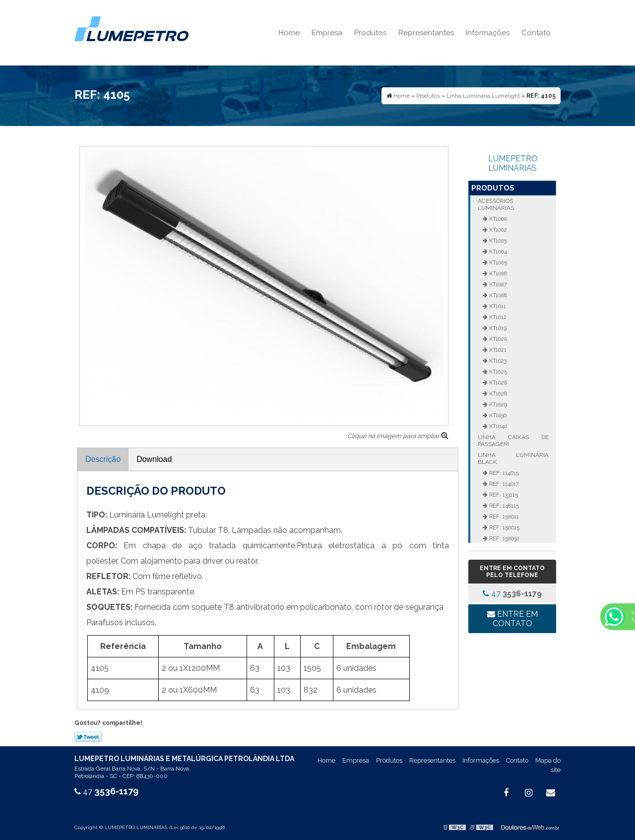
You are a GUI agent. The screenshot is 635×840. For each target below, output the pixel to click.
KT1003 (497, 241)
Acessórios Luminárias (496, 204)
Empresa (327, 33)
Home (289, 33)
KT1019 (497, 328)
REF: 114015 (503, 473)
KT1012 (497, 317)
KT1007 (497, 284)
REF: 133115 (503, 495)
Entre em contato (512, 619)
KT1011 (497, 306)
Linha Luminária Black (513, 458)
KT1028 (497, 393)
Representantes (426, 33)
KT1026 (497, 383)
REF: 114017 (503, 484)
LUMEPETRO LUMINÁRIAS (513, 163)
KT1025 (497, 372)
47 (512, 594)
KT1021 (497, 350)
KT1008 (497, 295)
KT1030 (497, 415)
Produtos (370, 33)
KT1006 (497, 273)
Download (154, 459)
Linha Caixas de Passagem (513, 441)
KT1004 (497, 252)
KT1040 (497, 426)
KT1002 (497, 230)
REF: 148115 (503, 506)
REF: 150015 (504, 527)
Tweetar (88, 737)
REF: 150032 (504, 538)
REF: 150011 (503, 517)
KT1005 (497, 262)
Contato (536, 33)
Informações (488, 33)
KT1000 (497, 219)
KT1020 (497, 339)
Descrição (103, 459)
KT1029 (497, 404)
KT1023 (497, 361)
